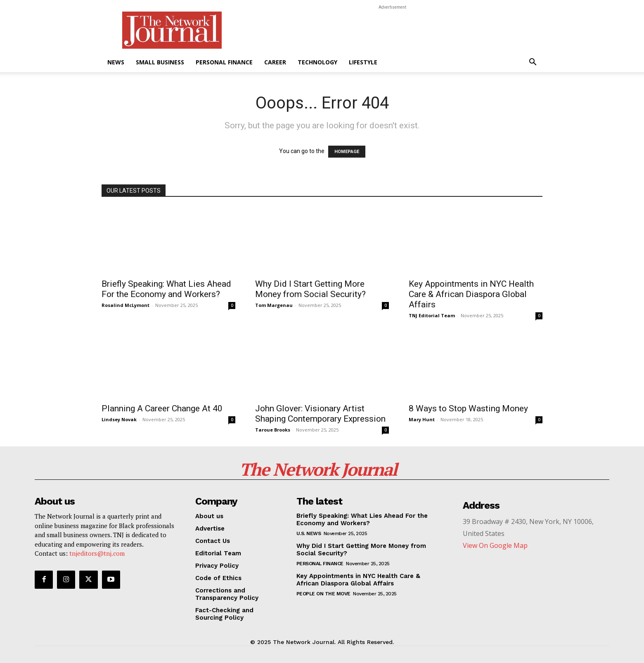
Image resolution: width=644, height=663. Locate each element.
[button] (533, 63)
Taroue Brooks (273, 430)
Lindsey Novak (119, 419)
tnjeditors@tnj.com (97, 553)
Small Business (160, 62)
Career (275, 62)
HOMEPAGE (347, 152)
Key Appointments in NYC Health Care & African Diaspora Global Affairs (471, 294)
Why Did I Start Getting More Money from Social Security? (310, 289)
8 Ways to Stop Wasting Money (468, 408)
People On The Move (323, 594)
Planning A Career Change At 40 (162, 408)
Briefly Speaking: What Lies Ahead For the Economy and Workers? (166, 289)
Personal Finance (224, 62)
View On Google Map (495, 545)
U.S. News (309, 533)
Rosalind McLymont (125, 305)
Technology (317, 62)
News (116, 62)
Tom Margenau (274, 305)
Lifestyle (363, 62)
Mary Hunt (422, 419)
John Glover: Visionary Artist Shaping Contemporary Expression (320, 414)
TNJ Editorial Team (432, 315)
